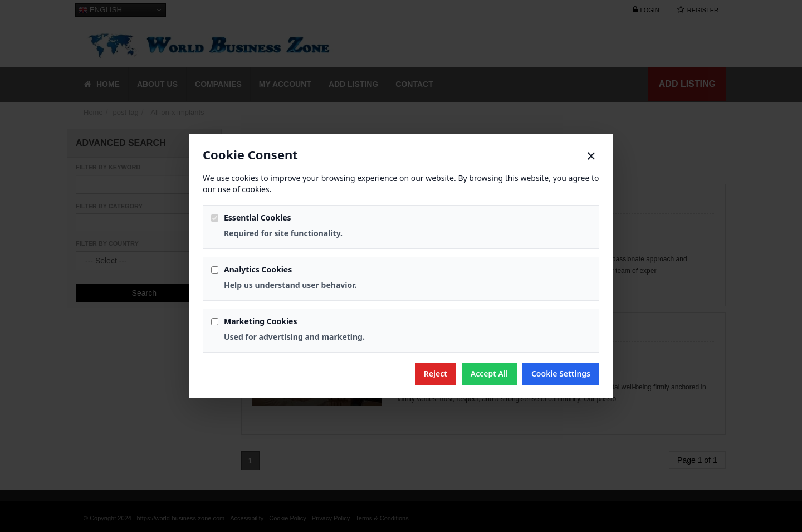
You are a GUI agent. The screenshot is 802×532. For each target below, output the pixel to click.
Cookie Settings (561, 374)
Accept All (489, 374)
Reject (436, 374)
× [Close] (591, 156)
